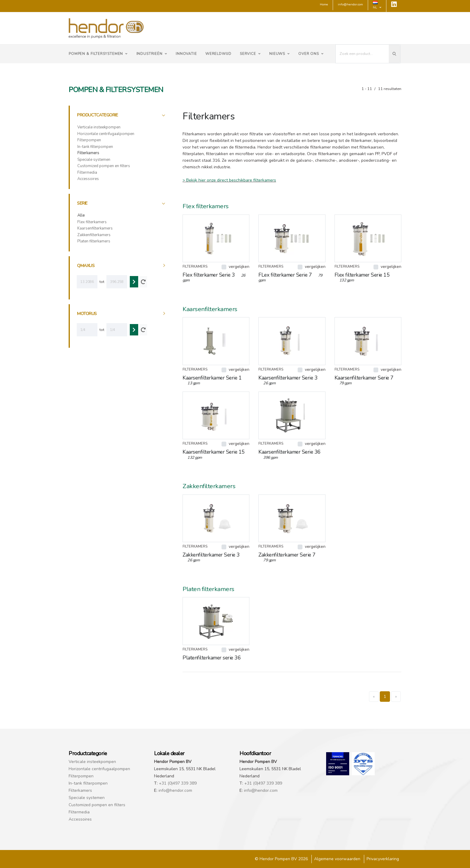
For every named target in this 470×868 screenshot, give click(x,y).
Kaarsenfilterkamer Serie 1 (212, 380)
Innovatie (186, 54)
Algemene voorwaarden (337, 859)
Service (250, 54)
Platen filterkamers (94, 241)
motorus (87, 314)
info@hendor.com (175, 790)
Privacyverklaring (383, 859)
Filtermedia (87, 173)
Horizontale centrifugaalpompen (106, 134)
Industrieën (152, 54)
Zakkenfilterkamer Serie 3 (211, 557)
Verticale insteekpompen (99, 127)
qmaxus (86, 266)
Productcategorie (97, 115)
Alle (81, 215)
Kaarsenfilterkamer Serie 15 (214, 454)
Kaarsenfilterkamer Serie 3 (288, 380)
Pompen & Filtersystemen (98, 54)
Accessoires (88, 179)
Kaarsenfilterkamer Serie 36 (290, 454)
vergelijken (239, 267)
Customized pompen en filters (104, 166)
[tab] (122, 115)
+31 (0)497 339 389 (178, 783)
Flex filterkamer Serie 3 (214, 277)
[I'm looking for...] (362, 54)
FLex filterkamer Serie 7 (290, 277)
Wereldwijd (218, 54)
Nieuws (280, 54)
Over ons (311, 54)
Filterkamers (88, 153)
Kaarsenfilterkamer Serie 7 (364, 380)
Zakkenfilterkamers (94, 235)
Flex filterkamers (92, 222)
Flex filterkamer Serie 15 (362, 277)
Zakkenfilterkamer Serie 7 (287, 557)
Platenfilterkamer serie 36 (214, 658)
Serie (82, 203)
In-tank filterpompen (95, 147)
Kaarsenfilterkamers (95, 228)
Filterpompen (89, 140)
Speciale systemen (94, 160)
